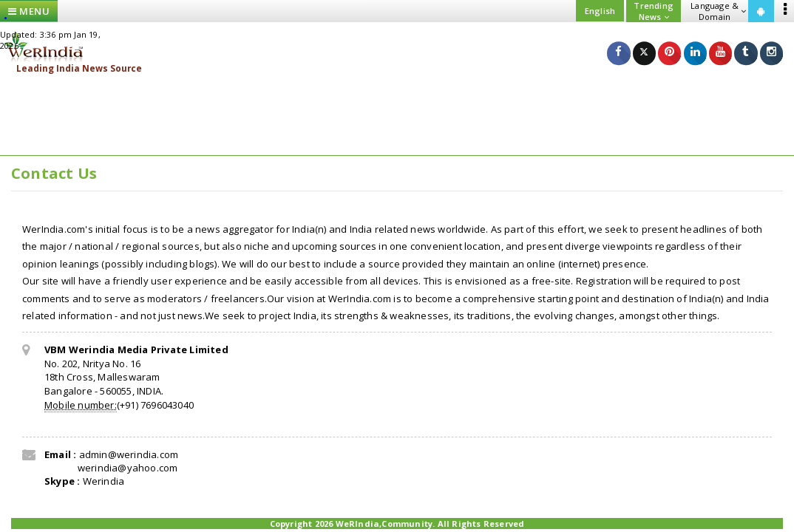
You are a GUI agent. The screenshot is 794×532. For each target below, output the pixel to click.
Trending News (654, 11)
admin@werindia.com (129, 454)
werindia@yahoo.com (127, 468)
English (600, 11)
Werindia (104, 481)
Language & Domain (718, 11)
